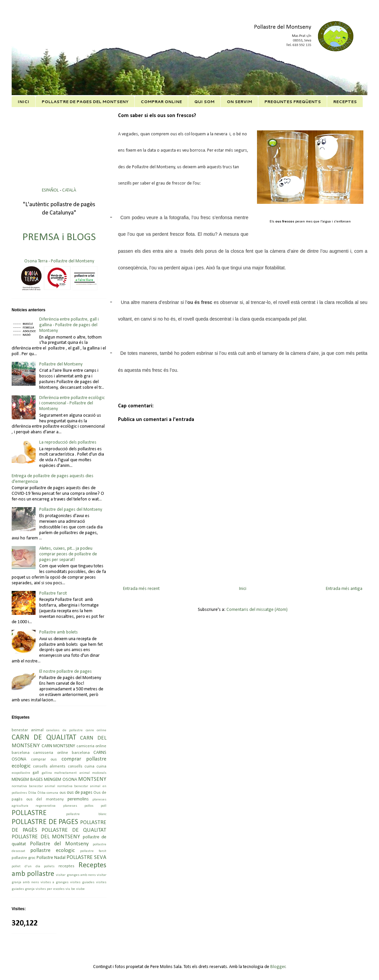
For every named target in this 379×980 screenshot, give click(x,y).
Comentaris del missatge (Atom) (257, 610)
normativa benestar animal (33, 786)
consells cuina (81, 767)
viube (80, 889)
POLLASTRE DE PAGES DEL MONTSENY (85, 102)
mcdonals (99, 773)
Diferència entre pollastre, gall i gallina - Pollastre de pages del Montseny (69, 325)
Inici (243, 589)
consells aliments (49, 767)
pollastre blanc (86, 814)
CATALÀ (69, 190)
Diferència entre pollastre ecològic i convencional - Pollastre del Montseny (72, 404)
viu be (70, 889)
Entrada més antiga (344, 589)
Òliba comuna (48, 793)
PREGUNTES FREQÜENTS (293, 102)
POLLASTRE (29, 813)
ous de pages (80, 793)
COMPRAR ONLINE (161, 102)
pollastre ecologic (53, 850)
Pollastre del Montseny (61, 364)
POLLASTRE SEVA (86, 857)
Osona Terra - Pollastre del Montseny (59, 261)
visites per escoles (50, 889)
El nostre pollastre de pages (65, 672)
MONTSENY (92, 779)
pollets (49, 866)
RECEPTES (345, 102)
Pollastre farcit (53, 593)
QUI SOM (204, 102)
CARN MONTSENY (59, 746)
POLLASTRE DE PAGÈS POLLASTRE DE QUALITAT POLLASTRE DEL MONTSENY (59, 830)
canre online (96, 730)
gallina (47, 773)
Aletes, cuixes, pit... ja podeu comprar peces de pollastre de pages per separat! (68, 554)
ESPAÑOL (51, 190)
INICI (23, 102)
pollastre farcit (93, 851)
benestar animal (28, 730)
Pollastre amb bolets (59, 632)
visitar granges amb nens (76, 875)
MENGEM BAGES (27, 780)
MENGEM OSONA (61, 780)
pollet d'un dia (26, 866)
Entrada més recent (141, 589)
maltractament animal (72, 773)
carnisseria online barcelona (62, 753)
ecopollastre (21, 773)
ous (63, 793)
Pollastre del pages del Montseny (71, 510)
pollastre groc (24, 858)
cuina (101, 767)
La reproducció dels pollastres (68, 442)
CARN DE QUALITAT (44, 738)
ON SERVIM (239, 102)
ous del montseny (45, 799)
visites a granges (55, 882)
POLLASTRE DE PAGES (45, 822)
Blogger (278, 967)
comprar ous (44, 760)
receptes (66, 866)
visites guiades (82, 882)
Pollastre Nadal (51, 858)
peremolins (78, 799)
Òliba (32, 793)
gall (36, 773)
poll (104, 806)
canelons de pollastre (64, 730)
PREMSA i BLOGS (59, 237)
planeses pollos (78, 806)
